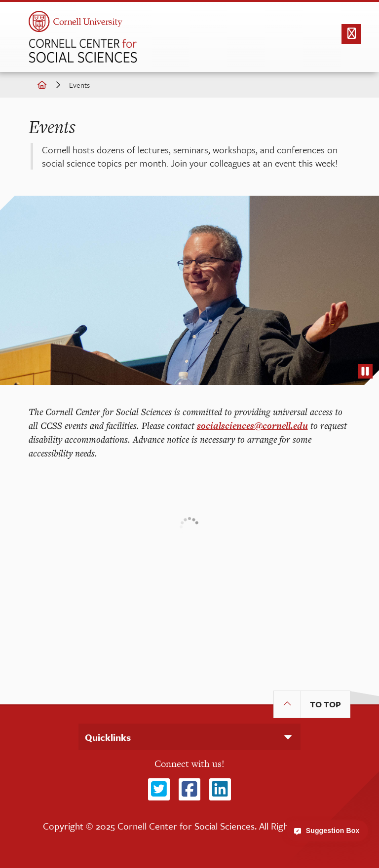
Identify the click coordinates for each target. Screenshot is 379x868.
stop (365, 373)
